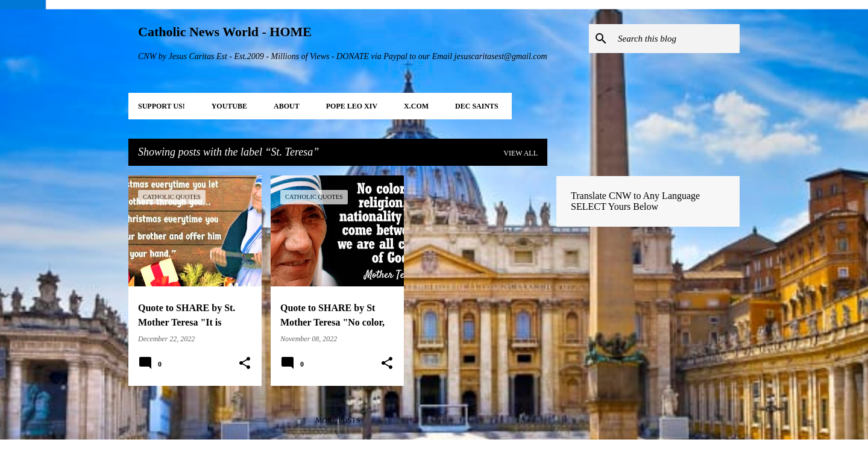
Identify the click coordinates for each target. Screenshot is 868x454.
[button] (245, 364)
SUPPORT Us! (162, 106)
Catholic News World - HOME (225, 32)
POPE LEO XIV (352, 106)
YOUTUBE (229, 106)
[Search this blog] (676, 39)
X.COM (416, 106)
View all (520, 153)
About (287, 106)
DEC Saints (477, 106)
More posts (338, 420)
